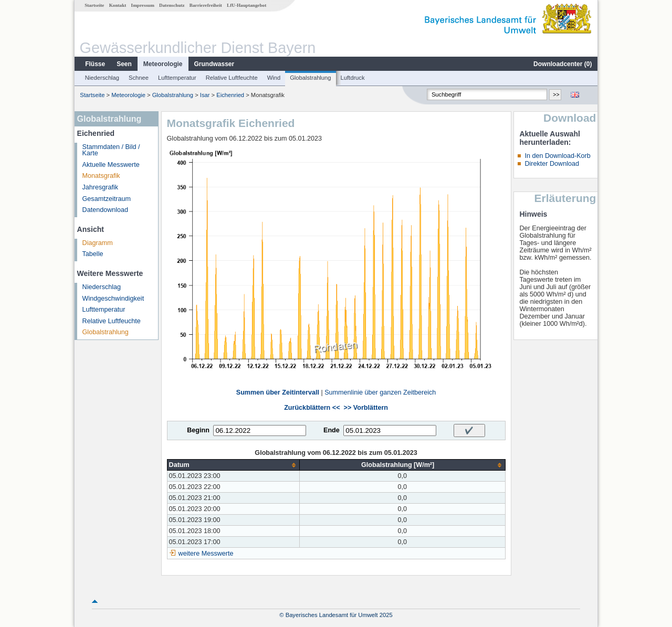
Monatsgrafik (101, 176)
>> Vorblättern (366, 408)
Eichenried (230, 95)
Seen (124, 64)
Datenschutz (172, 5)
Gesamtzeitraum (107, 199)
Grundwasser (214, 64)
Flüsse (95, 64)
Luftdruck (353, 78)
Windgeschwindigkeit (113, 299)
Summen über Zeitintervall (278, 392)
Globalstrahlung (310, 78)
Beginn (198, 430)
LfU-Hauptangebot (246, 5)
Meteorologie (163, 64)
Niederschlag (102, 78)
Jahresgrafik (101, 187)
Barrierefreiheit (206, 5)
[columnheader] (233, 465)
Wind (274, 78)
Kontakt (118, 5)
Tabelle (93, 254)
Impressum (143, 5)
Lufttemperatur (177, 78)
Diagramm (98, 243)
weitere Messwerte (206, 554)
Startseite (94, 5)
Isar (205, 95)
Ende (332, 430)
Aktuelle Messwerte (111, 165)
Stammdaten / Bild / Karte (111, 150)
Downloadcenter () (563, 64)
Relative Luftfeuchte (232, 78)
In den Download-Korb (557, 156)
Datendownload (106, 210)
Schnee (139, 78)
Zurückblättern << (312, 408)
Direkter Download (552, 164)
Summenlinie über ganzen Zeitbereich (380, 392)
